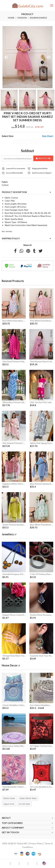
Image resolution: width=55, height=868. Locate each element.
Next (49, 57)
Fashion (22, 18)
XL (33, 142)
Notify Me (43, 158)
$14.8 (20, 126)
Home (11, 18)
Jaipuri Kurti (9, 804)
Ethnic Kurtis (9, 798)
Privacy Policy (36, 843)
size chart (48, 136)
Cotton (5, 185)
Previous (6, 57)
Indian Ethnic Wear (28, 798)
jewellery (9, 534)
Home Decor (11, 665)
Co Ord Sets (24, 804)
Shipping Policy (11, 238)
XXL (39, 142)
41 (36, 127)
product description (14, 192)
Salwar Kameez (38, 18)
